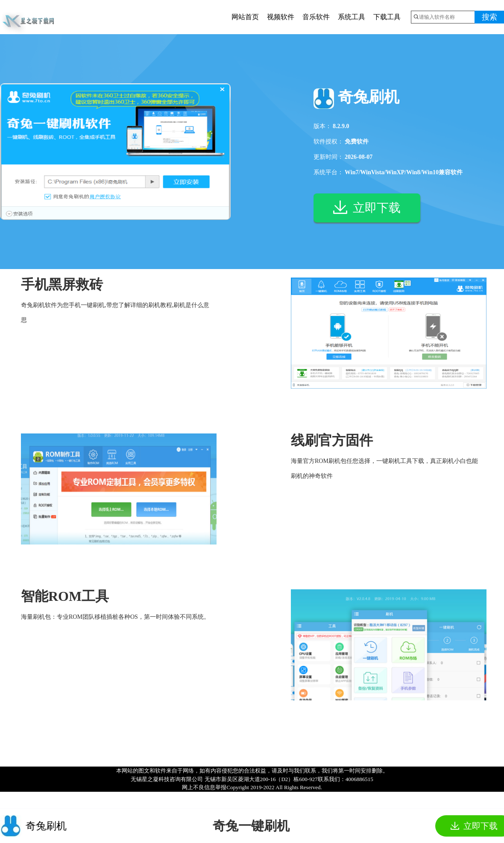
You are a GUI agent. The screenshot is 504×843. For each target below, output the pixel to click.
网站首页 (245, 17)
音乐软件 (316, 17)
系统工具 (352, 17)
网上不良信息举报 (204, 787)
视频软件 (281, 17)
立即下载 (367, 209)
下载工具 (387, 17)
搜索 (489, 17)
